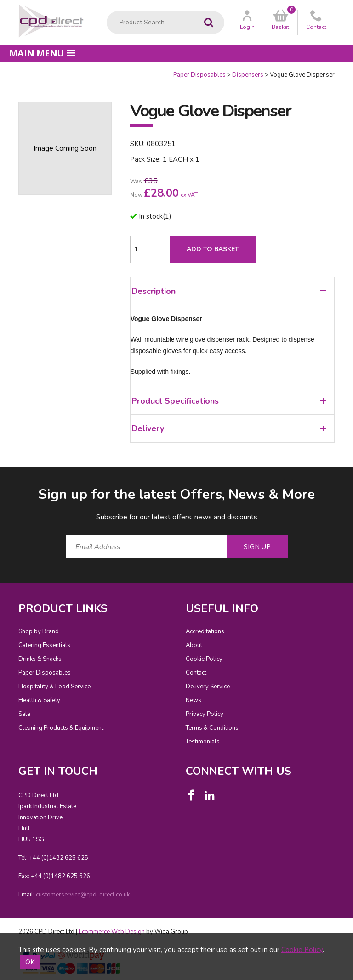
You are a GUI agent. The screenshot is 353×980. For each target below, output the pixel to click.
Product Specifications (229, 401)
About (194, 645)
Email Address (0, 478)
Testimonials (203, 742)
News (194, 700)
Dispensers (248, 75)
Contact (196, 673)
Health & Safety (39, 700)
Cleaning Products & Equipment (61, 728)
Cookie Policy (204, 659)
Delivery (229, 428)
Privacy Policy (205, 714)
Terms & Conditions (212, 728)
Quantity (0, 71)
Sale (24, 714)
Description (229, 291)
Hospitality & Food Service (54, 687)
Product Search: (107, 11)
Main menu (42, 53)
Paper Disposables (199, 75)
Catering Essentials (44, 645)
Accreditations (205, 631)
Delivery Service (208, 687)
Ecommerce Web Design (112, 932)
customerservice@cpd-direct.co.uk (83, 895)
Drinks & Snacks (40, 659)
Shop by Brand (39, 631)
